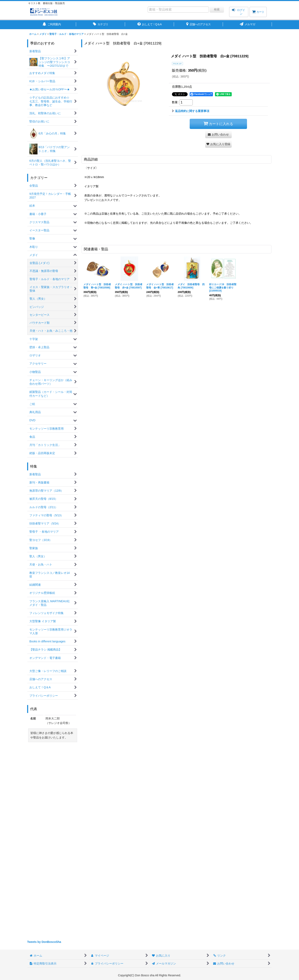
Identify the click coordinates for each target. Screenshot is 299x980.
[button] (218, 144)
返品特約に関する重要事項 (191, 111)
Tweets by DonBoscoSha (44, 942)
